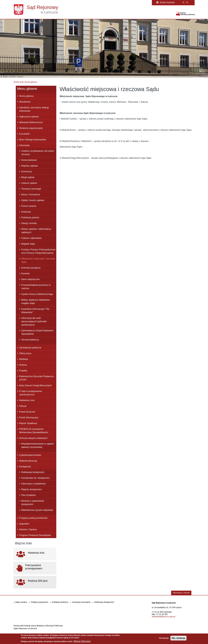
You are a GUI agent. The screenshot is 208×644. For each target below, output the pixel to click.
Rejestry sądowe (30, 166)
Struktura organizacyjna (31, 128)
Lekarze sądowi (29, 183)
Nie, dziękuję (178, 638)
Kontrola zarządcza (31, 268)
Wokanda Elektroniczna (31, 122)
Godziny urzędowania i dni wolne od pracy (38, 153)
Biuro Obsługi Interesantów (33, 140)
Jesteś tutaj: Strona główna (25, 82)
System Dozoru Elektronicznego (37, 294)
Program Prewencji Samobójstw (35, 535)
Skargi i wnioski (29, 223)
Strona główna (26, 96)
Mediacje (24, 359)
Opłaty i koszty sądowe (33, 200)
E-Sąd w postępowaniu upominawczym (31, 393)
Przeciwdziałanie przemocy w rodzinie (36, 287)
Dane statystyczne (31, 279)
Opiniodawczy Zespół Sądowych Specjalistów (37, 332)
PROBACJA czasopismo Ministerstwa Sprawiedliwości (34, 431)
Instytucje (26, 212)
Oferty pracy (25, 353)
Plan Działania (28, 495)
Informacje (25, 145)
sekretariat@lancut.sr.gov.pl (164, 617)
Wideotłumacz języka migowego (37, 510)
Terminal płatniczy (30, 340)
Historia (23, 365)
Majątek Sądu (28, 244)
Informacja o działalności (34, 484)
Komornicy (27, 172)
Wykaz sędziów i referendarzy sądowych (36, 231)
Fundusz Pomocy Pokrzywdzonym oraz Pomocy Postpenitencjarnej (38, 251)
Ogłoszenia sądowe (29, 117)
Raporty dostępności (32, 489)
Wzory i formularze (31, 195)
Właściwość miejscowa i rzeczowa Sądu (38, 260)
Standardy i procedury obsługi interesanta (34, 109)
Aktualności (25, 102)
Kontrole (26, 274)
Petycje (23, 406)
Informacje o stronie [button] (181, 593)
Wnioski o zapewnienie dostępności (33, 503)
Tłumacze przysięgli (31, 189)
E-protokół (24, 134)
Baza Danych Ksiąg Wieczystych (36, 385)
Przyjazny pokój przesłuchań (33, 518)
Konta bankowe (29, 160)
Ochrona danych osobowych (33, 438)
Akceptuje (164, 638)
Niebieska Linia (27, 400)
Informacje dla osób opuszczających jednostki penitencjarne (34, 321)
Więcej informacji (82, 642)
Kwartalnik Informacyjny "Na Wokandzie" (35, 311)
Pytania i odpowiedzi (32, 238)
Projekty (23, 371)
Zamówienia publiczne (30, 348)
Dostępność (25, 467)
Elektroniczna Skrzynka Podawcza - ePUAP (37, 378)
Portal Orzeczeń (27, 412)
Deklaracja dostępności (33, 472)
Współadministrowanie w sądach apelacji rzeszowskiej (38, 445)
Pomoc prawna (29, 206)
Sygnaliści (24, 524)
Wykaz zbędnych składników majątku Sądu (36, 302)
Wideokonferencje (28, 461)
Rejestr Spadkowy (28, 423)
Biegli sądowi (28, 177)
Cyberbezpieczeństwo (30, 455)
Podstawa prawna (30, 217)
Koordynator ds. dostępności (36, 478)
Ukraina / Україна (28, 529)
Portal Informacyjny (29, 418)
